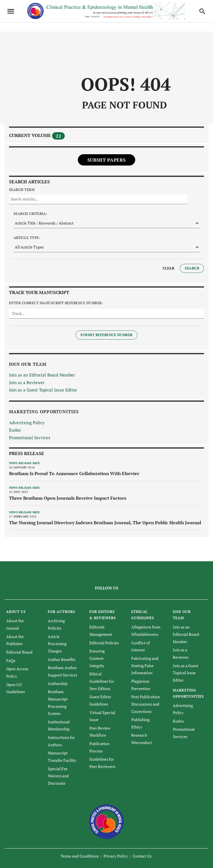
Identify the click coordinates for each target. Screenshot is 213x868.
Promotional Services (30, 438)
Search (192, 268)
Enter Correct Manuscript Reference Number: (56, 303)
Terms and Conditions (80, 856)
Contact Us (142, 856)
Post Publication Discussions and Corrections (146, 704)
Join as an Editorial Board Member (42, 375)
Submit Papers (107, 160)
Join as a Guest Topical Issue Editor (43, 390)
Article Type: (27, 238)
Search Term (22, 190)
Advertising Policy (27, 423)
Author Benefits (62, 659)
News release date (24, 463)
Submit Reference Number (106, 335)
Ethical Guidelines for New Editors (102, 681)
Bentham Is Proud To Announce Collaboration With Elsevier (74, 473)
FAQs (11, 661)
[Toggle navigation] (11, 11)
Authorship (58, 683)
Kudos (15, 430)
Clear (168, 268)
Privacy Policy (116, 856)
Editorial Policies (104, 643)
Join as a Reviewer (27, 382)
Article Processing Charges (57, 644)
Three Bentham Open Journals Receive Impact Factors (68, 498)
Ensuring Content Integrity (97, 658)
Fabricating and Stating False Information (145, 665)
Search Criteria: (30, 214)
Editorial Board (19, 652)
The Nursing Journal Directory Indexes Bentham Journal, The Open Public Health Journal (105, 523)
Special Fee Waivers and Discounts (58, 776)
